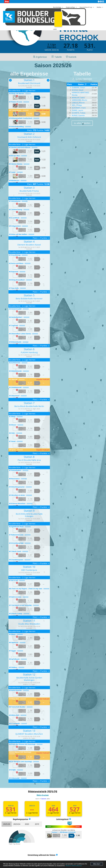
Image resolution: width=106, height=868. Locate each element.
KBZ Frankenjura (29, 570)
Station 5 (29, 295)
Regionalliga (70, 7)
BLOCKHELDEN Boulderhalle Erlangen (29, 515)
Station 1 (29, 80)
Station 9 (29, 511)
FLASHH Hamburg (29, 352)
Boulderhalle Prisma (29, 191)
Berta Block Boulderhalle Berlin (29, 406)
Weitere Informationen (74, 866)
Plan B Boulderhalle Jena (29, 460)
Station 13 (29, 731)
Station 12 (29, 674)
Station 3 (29, 188)
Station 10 (29, 567)
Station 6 (29, 349)
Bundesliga (57, 7)
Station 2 (29, 134)
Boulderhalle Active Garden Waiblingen (29, 679)
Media (99, 7)
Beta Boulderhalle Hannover (29, 299)
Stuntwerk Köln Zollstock (29, 137)
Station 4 (29, 241)
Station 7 (29, 403)
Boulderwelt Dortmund (29, 83)
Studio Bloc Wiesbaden (29, 624)
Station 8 (29, 457)
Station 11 (29, 621)
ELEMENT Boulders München (29, 734)
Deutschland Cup (86, 7)
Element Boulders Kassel (29, 245)
